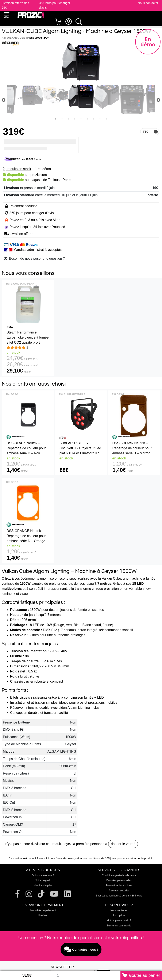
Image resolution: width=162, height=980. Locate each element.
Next (158, 100)
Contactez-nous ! (81, 949)
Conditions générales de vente (119, 875)
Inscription (119, 915)
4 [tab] (75, 119)
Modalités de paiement (43, 910)
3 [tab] (68, 119)
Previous (4, 100)
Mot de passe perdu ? (119, 921)
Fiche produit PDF (38, 38)
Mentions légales (43, 886)
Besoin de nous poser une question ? (34, 258)
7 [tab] (94, 119)
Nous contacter (148, 3)
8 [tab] (100, 119)
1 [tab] (56, 119)
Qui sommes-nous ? (43, 875)
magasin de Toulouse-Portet (51, 180)
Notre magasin (43, 880)
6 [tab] (87, 119)
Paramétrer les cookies (119, 886)
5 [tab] (81, 119)
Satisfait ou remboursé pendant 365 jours (119, 896)
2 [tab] (62, 119)
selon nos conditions (88, 858)
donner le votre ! (123, 844)
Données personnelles (119, 880)
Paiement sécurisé (119, 891)
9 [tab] (106, 119)
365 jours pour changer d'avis (32, 213)
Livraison (43, 915)
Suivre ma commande (119, 926)
